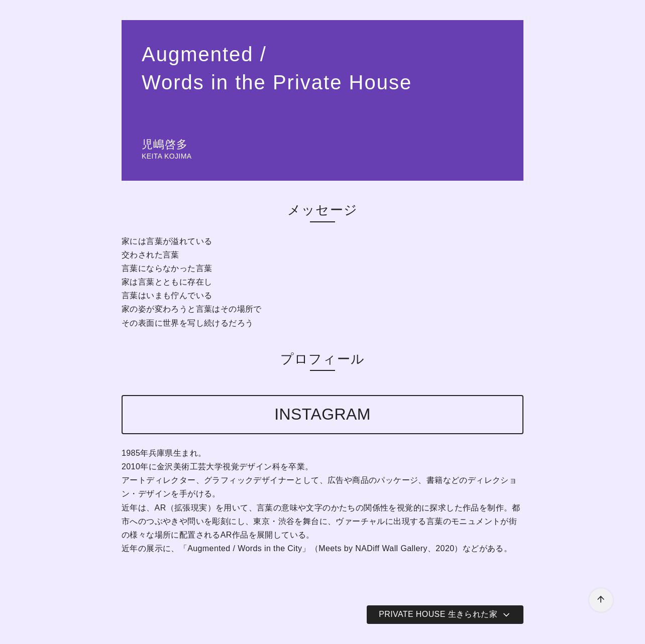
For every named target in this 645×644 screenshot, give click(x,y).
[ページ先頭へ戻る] (601, 600)
